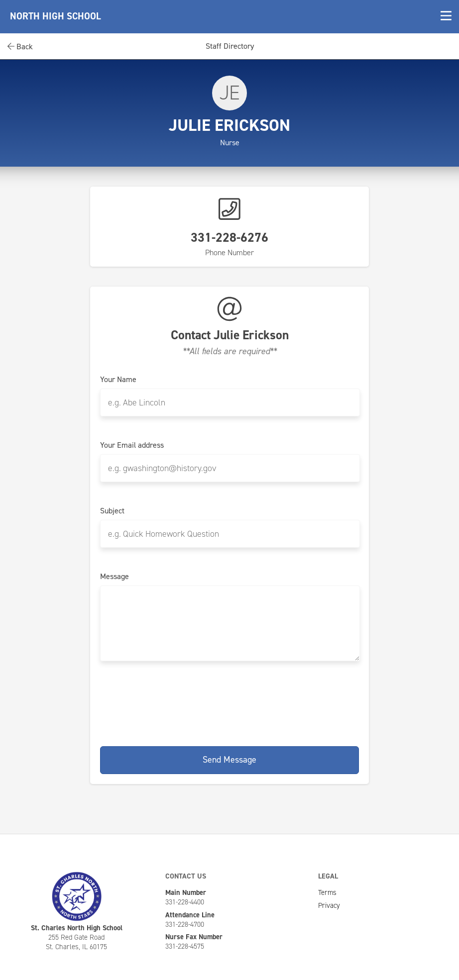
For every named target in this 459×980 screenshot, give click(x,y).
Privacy (329, 905)
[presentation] (229, 702)
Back (20, 47)
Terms (327, 892)
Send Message (229, 760)
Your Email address (132, 445)
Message (115, 577)
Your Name (118, 380)
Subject (112, 511)
